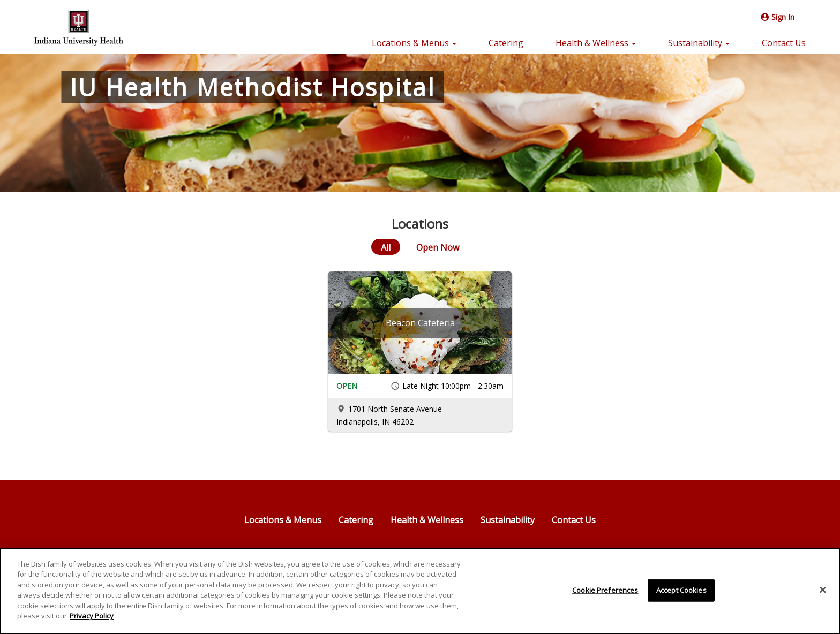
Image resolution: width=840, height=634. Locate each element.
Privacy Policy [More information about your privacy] (92, 616)
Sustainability (508, 520)
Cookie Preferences (605, 590)
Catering (506, 43)
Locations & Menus (283, 520)
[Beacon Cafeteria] (420, 323)
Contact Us (784, 43)
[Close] (823, 590)
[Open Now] (438, 247)
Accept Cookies (681, 590)
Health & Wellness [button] (596, 43)
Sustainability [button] (699, 43)
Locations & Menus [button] (414, 43)
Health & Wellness (427, 520)
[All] (386, 247)
